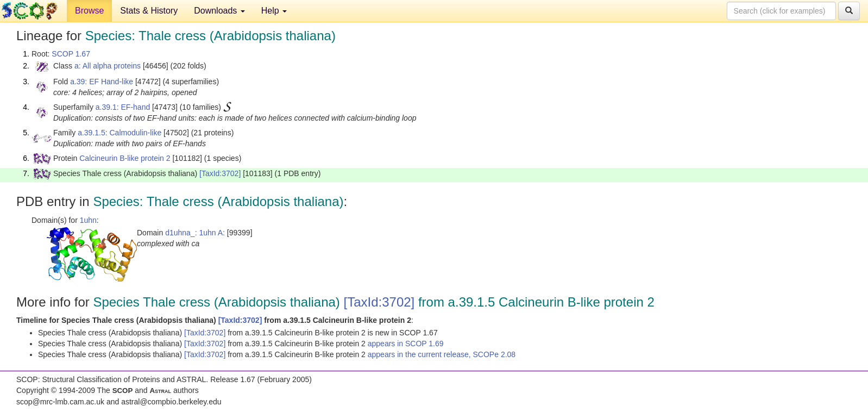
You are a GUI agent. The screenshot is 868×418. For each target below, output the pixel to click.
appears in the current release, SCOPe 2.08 (442, 354)
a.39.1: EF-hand (123, 107)
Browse (89, 11)
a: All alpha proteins (108, 66)
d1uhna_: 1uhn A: (195, 233)
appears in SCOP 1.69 (406, 344)
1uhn (88, 220)
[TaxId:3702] (220, 173)
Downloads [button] (219, 11)
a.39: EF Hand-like (102, 82)
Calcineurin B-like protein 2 (125, 158)
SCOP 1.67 (71, 54)
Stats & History (149, 11)
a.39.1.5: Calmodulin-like (119, 133)
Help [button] (274, 11)
